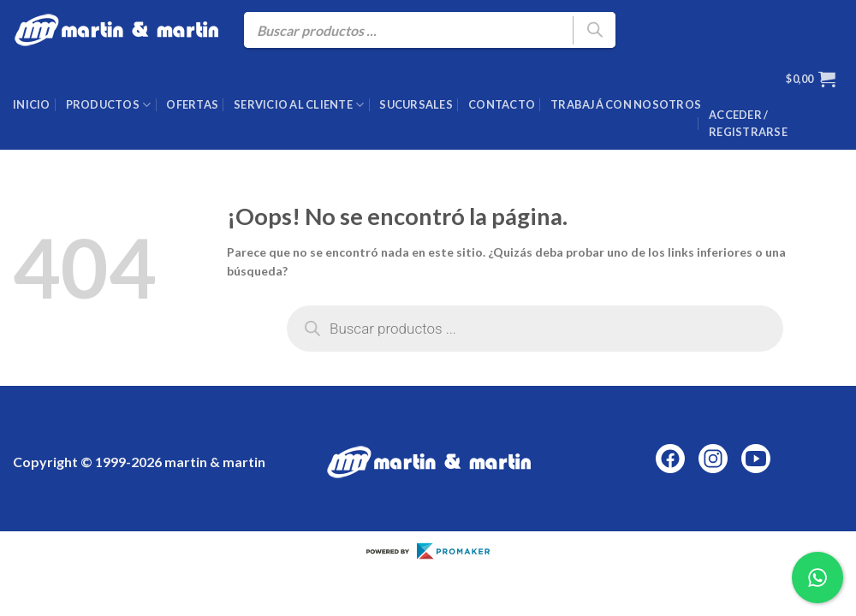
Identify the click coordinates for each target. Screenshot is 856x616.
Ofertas (192, 104)
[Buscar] (594, 30)
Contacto (502, 104)
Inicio (32, 104)
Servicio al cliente (299, 105)
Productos (109, 105)
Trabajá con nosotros (626, 104)
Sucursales (416, 104)
